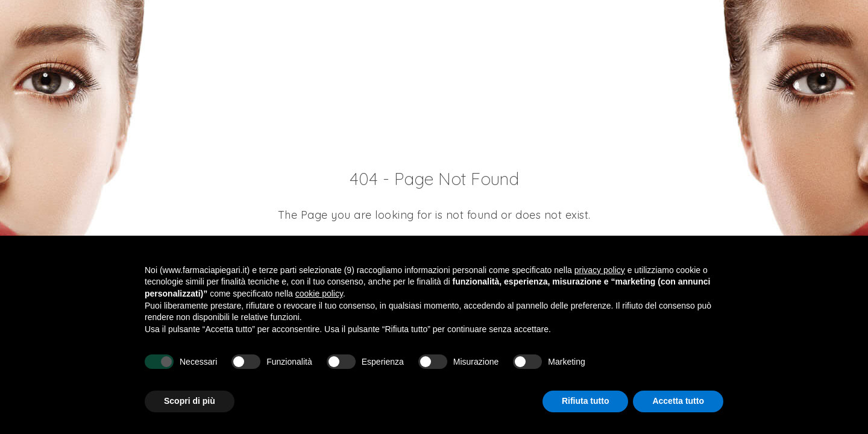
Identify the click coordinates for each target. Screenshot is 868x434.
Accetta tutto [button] (678, 401)
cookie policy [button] (319, 294)
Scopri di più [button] (190, 401)
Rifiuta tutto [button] (586, 401)
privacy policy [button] (600, 270)
